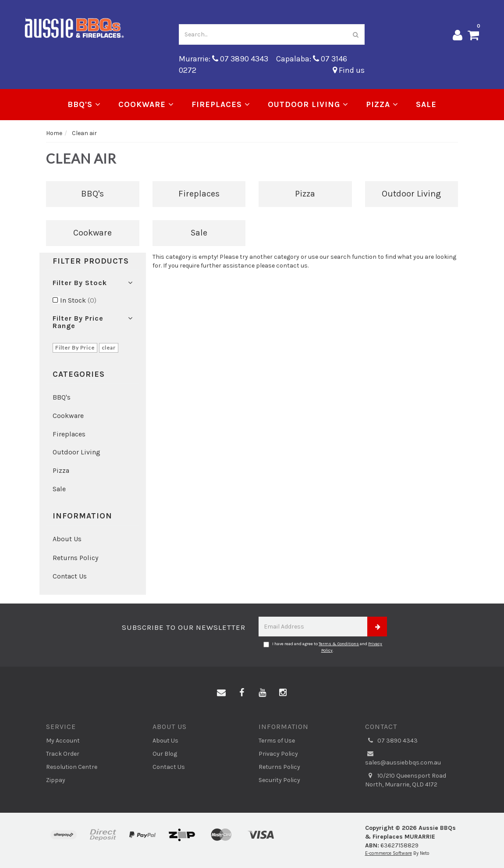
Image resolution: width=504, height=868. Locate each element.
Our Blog (165, 754)
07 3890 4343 (391, 741)
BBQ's (84, 104)
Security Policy (279, 780)
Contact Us (70, 576)
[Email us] (221, 693)
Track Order (63, 754)
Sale (426, 104)
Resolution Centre (72, 767)
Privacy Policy (278, 754)
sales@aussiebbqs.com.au (403, 758)
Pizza (382, 104)
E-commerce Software (389, 853)
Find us (349, 70)
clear (109, 348)
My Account (63, 741)
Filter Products (91, 261)
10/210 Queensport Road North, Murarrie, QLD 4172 (406, 780)
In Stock (78, 300)
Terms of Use (277, 741)
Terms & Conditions (339, 644)
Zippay (56, 780)
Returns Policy (75, 558)
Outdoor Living (308, 104)
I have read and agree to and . (323, 647)
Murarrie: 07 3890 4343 (224, 59)
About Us (67, 539)
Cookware (146, 104)
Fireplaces (221, 104)
